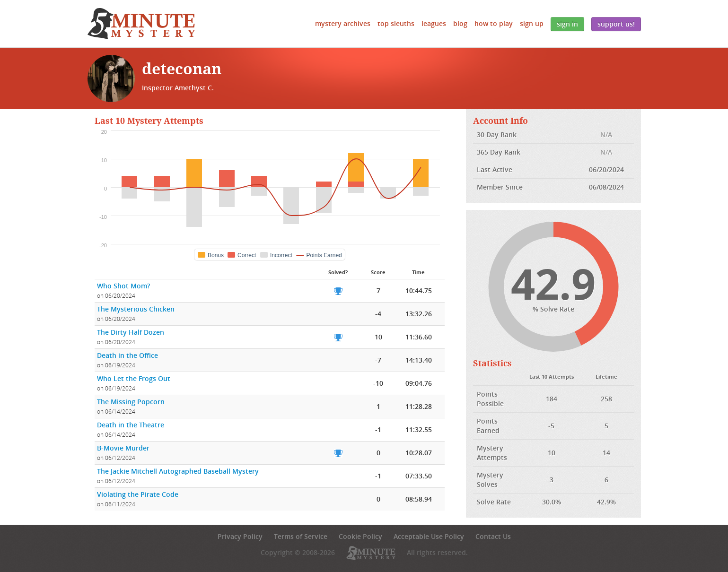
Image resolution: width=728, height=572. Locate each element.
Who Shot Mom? (123, 286)
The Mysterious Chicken (136, 309)
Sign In (567, 24)
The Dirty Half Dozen (131, 332)
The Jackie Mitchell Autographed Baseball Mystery (178, 471)
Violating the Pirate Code (138, 494)
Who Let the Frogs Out (134, 378)
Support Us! (616, 24)
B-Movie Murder (123, 448)
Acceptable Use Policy (429, 536)
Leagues (434, 23)
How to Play (494, 23)
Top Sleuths (396, 23)
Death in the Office (127, 355)
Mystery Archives (343, 23)
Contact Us (493, 536)
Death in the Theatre (131, 425)
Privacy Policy (240, 536)
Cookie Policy (360, 536)
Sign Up (532, 23)
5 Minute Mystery (141, 24)
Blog (460, 23)
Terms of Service (301, 536)
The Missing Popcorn (131, 402)
